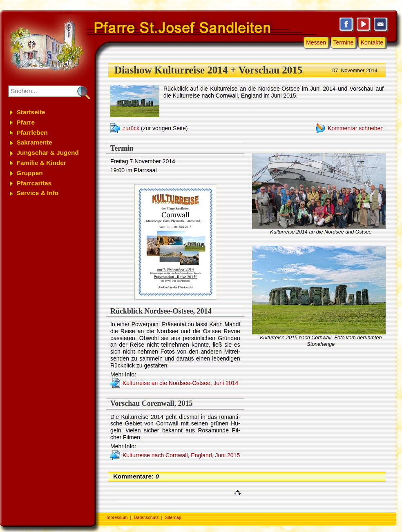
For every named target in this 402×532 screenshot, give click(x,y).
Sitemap (173, 517)
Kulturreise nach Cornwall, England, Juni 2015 (181, 455)
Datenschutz (146, 517)
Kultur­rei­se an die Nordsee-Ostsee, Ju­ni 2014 (180, 383)
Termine (344, 42)
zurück (131, 128)
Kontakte (372, 42)
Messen (316, 42)
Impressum (116, 517)
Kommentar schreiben (356, 128)
